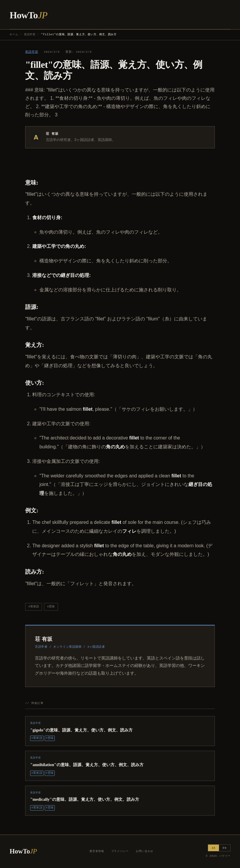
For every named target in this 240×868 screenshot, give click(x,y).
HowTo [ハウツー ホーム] (28, 15)
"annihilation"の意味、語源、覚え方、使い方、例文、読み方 (87, 765)
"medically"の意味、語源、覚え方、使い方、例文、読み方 (85, 799)
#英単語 (34, 607)
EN (224, 848)
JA (214, 848)
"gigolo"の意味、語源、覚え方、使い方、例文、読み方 (81, 730)
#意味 (51, 607)
